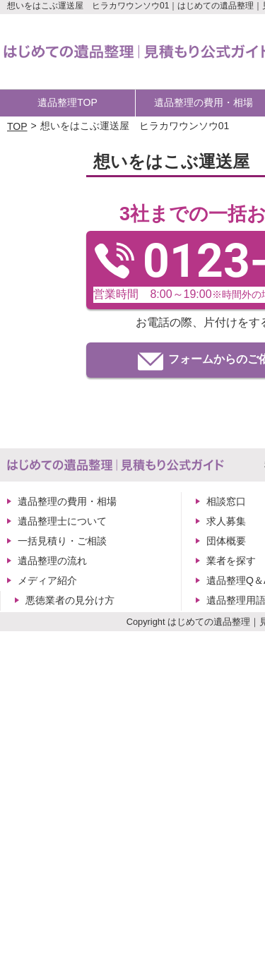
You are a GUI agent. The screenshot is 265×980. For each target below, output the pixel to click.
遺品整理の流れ (52, 561)
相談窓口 (226, 501)
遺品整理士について (62, 521)
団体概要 (226, 541)
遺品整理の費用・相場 (67, 501)
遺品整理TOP (67, 102)
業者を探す (231, 561)
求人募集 (226, 521)
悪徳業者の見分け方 (70, 600)
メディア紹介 (47, 580)
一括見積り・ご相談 (62, 541)
